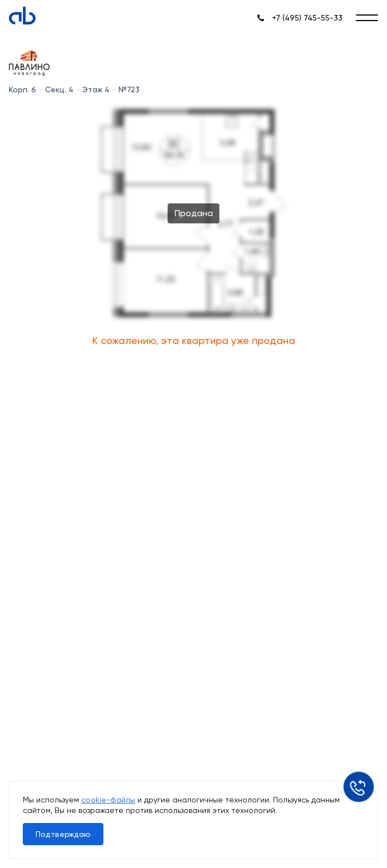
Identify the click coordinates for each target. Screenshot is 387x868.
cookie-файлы (108, 800)
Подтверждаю (63, 834)
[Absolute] (22, 16)
